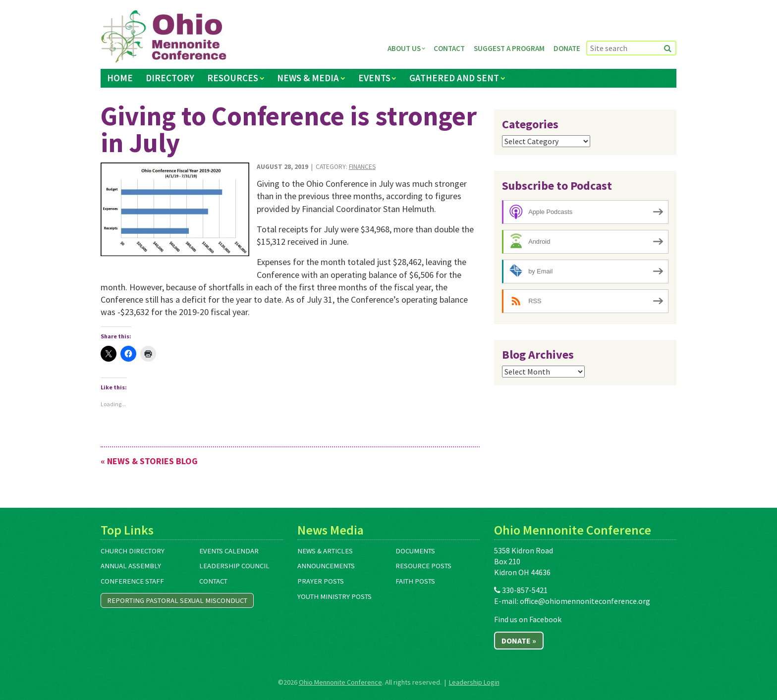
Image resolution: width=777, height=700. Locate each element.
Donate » (519, 641)
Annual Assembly (131, 566)
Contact (449, 48)
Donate (567, 48)
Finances (362, 167)
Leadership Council (234, 566)
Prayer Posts (321, 581)
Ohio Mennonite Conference (340, 682)
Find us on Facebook (528, 619)
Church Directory (133, 551)
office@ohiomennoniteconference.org (585, 601)
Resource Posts (423, 566)
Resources (233, 78)
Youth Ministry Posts (334, 596)
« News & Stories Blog (149, 461)
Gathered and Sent (454, 78)
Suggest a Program (509, 48)
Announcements (326, 566)
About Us (404, 48)
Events (374, 78)
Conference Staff (132, 581)
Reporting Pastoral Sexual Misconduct (177, 600)
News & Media (308, 78)
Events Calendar (229, 551)
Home (120, 78)
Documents (415, 551)
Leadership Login (474, 682)
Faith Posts (415, 581)
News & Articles (325, 551)
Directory (170, 78)
